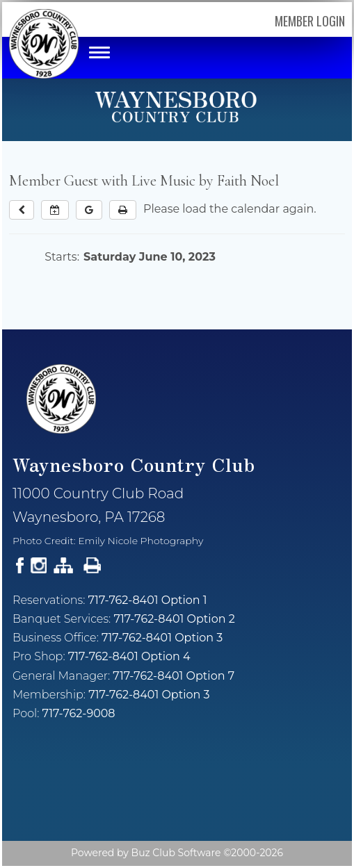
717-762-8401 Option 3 (162, 638)
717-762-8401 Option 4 (129, 656)
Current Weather (177, 789)
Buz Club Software (176, 853)
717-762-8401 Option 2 (174, 619)
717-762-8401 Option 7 (174, 676)
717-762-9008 (79, 713)
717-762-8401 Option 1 (148, 600)
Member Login (310, 21)
